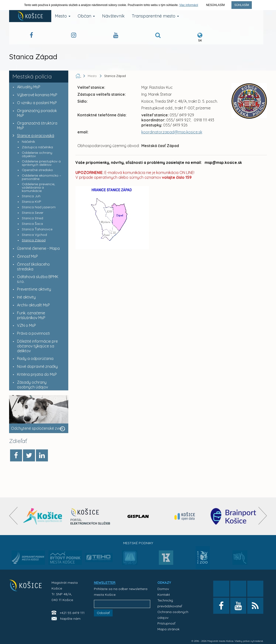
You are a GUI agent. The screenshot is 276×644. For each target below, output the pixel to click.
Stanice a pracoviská (32, 136)
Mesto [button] (63, 16)
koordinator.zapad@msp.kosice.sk (172, 132)
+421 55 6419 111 (72, 613)
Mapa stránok (168, 629)
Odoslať (103, 613)
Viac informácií (189, 5)
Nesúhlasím (215, 5)
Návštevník (113, 16)
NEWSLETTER (105, 583)
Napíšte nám (70, 619)
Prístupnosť (166, 623)
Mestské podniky (138, 543)
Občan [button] (86, 16)
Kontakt (164, 595)
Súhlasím (242, 5)
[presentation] (13, 516)
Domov (163, 589)
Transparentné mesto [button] (155, 16)
